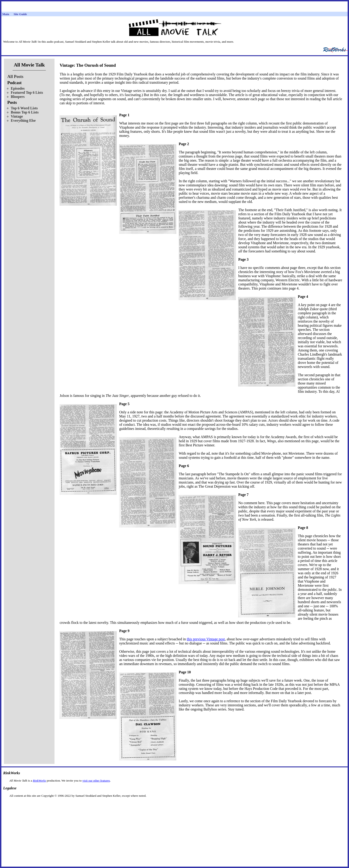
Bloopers (18, 97)
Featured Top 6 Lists (27, 93)
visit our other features (96, 781)
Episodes (18, 88)
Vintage (17, 116)
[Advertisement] (174, 805)
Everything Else (23, 120)
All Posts (15, 76)
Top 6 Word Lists (24, 108)
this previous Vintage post (206, 639)
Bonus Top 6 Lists (25, 112)
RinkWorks (39, 781)
